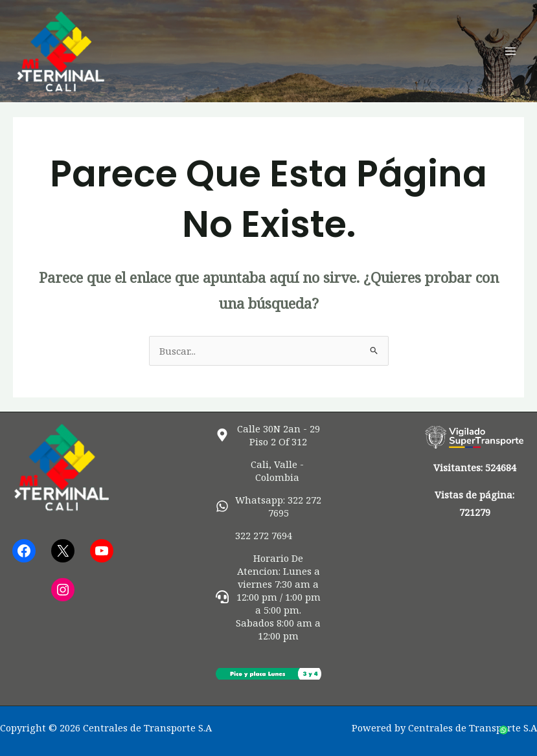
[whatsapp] (268, 506)
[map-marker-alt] (268, 435)
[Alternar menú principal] (510, 51)
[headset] (268, 597)
